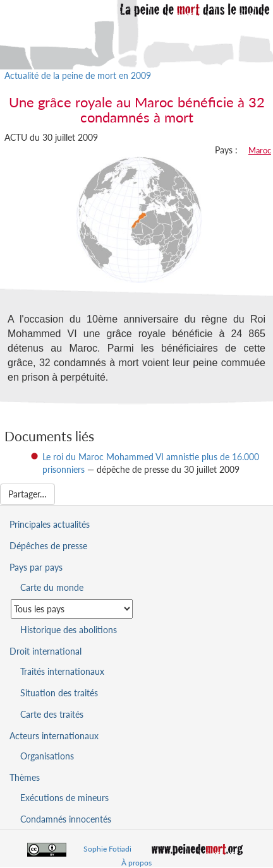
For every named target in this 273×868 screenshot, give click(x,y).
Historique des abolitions (69, 630)
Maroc (260, 150)
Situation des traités (59, 693)
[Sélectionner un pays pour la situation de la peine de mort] (72, 609)
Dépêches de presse (48, 546)
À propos (136, 863)
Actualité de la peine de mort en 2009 (78, 75)
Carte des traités (52, 714)
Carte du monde (52, 587)
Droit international (45, 651)
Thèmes (25, 777)
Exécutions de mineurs (64, 798)
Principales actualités (50, 524)
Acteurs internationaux (54, 736)
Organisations (47, 756)
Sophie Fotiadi (107, 849)
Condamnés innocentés (66, 819)
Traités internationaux (62, 671)
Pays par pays (36, 567)
